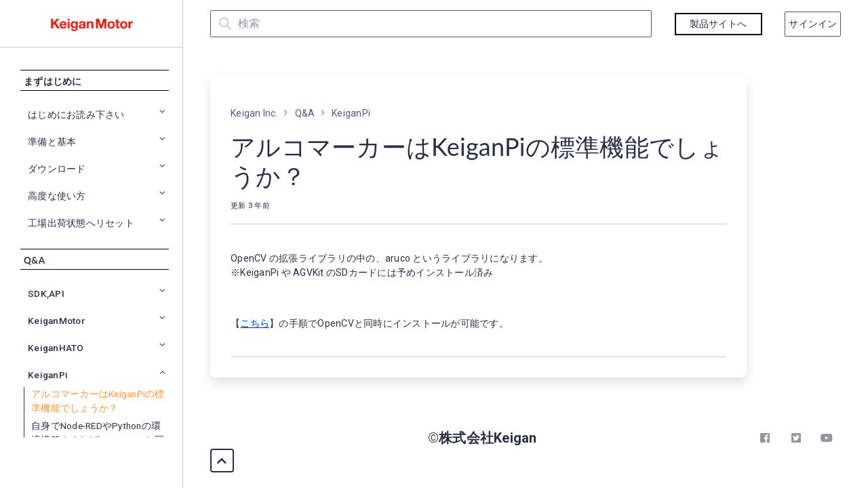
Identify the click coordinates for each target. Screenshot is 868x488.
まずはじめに (53, 86)
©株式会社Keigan (482, 438)
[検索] (431, 24)
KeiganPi (351, 113)
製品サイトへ (718, 24)
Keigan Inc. (254, 113)
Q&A (34, 265)
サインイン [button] (813, 24)
